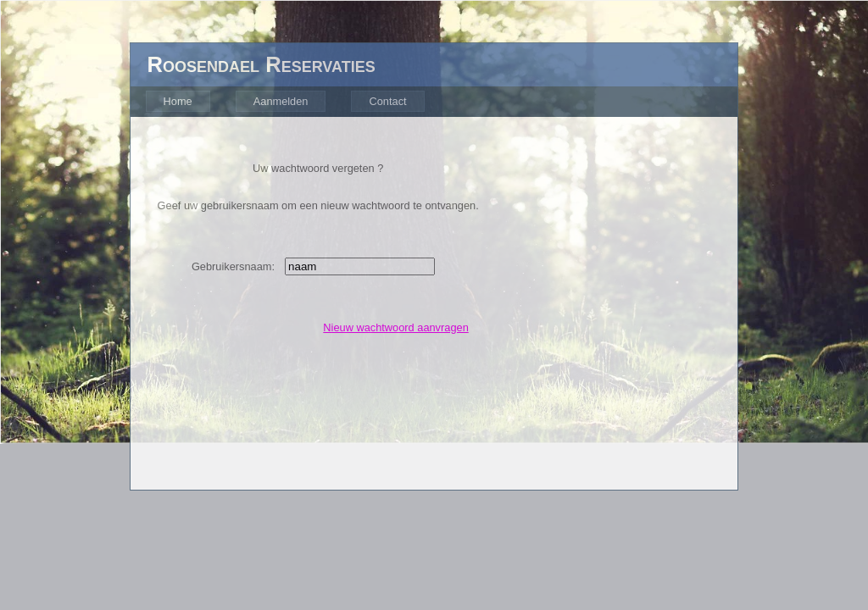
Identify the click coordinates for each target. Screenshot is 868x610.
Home (178, 101)
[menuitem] (175, 102)
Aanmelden (281, 101)
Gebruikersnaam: (233, 266)
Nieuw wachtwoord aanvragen (395, 327)
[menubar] (283, 102)
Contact (387, 101)
